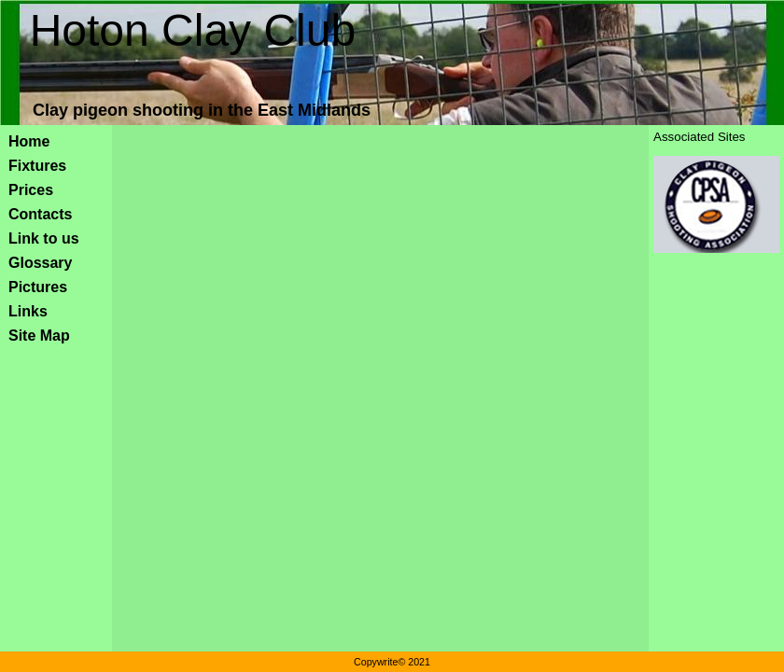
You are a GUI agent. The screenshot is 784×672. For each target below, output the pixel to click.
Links (28, 311)
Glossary (40, 263)
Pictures (38, 287)
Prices (31, 190)
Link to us (44, 238)
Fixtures (37, 166)
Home (29, 141)
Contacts (40, 214)
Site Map (39, 336)
